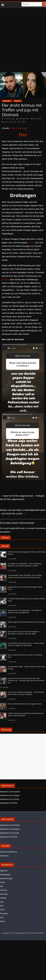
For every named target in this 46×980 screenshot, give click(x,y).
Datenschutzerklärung (8, 852)
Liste (2, 902)
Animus (6, 122)
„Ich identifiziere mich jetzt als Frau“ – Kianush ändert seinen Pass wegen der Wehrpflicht (26, 644)
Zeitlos (3, 921)
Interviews (4, 894)
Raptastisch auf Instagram (10, 795)
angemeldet (15, 528)
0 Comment (36, 119)
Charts (3, 882)
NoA (2, 906)
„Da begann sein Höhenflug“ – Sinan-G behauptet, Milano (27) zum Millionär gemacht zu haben (25, 565)
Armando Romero (24, 119)
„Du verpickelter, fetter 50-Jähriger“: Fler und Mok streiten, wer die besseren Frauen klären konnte (25, 576)
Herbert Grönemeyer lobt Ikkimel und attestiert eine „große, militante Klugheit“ (26, 714)
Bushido (6, 280)
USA (2, 917)
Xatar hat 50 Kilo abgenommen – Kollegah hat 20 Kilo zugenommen (22, 498)
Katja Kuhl (15, 128)
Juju (19, 122)
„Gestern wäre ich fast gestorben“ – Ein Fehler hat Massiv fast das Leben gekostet (25, 611)
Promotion (4, 914)
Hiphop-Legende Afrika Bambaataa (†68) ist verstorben (26, 622)
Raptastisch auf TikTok (9, 803)
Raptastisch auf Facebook (10, 792)
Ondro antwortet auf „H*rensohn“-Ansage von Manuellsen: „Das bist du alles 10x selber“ (24, 633)
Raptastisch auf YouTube (10, 799)
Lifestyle (3, 898)
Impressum (4, 856)
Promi (2, 910)
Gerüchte (4, 890)
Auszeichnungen (6, 878)
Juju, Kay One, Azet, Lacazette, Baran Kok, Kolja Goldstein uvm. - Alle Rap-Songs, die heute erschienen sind (26, 680)
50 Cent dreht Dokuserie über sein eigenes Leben (25, 704)
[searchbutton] (44, 4)
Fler (15, 122)
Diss (11, 122)
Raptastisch (7, 101)
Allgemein (18, 101)
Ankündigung (5, 875)
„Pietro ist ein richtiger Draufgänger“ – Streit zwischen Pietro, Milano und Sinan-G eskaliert (26, 693)
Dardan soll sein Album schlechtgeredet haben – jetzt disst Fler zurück (23, 512)
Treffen (24, 122)
